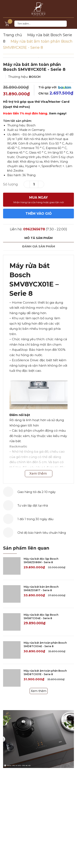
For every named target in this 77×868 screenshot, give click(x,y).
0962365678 (34, 229)
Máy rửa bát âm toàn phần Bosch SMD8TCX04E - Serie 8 (45, 644)
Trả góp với (55, 87)
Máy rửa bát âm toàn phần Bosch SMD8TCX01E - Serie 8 (45, 672)
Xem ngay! (58, 113)
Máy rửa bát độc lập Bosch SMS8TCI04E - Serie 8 (41, 616)
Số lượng (10, 184)
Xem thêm (39, 691)
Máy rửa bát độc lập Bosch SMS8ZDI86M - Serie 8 (41, 560)
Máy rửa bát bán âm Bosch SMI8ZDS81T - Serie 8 (41, 588)
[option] (38, 58)
